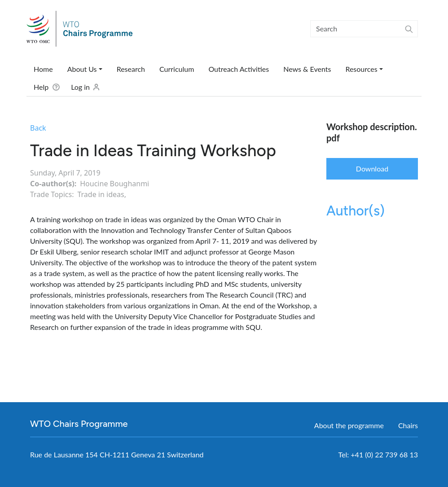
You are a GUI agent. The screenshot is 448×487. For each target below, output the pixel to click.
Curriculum (177, 69)
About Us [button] (82, 69)
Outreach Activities (239, 69)
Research (131, 69)
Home (43, 69)
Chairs (408, 425)
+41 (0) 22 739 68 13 (384, 454)
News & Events (307, 69)
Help (41, 87)
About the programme (349, 425)
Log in (80, 87)
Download (372, 169)
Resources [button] (361, 69)
